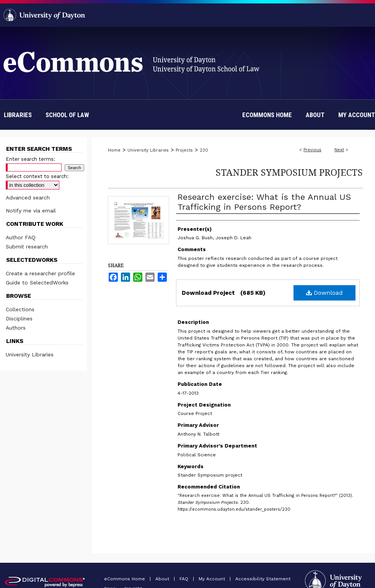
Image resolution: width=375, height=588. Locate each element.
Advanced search (28, 198)
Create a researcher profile (40, 273)
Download (324, 293)
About (163, 579)
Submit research (27, 247)
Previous (312, 150)
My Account (213, 579)
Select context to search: (37, 176)
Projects (184, 150)
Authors (16, 328)
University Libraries (148, 150)
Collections (20, 309)
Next (339, 150)
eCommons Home (125, 579)
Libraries (18, 115)
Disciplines (19, 318)
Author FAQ (21, 237)
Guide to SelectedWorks (37, 283)
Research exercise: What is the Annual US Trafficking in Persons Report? (264, 202)
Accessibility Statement (263, 579)
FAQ (185, 579)
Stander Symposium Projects (289, 172)
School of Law (67, 115)
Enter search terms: (30, 159)
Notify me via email (31, 211)
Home (114, 150)
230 (204, 150)
